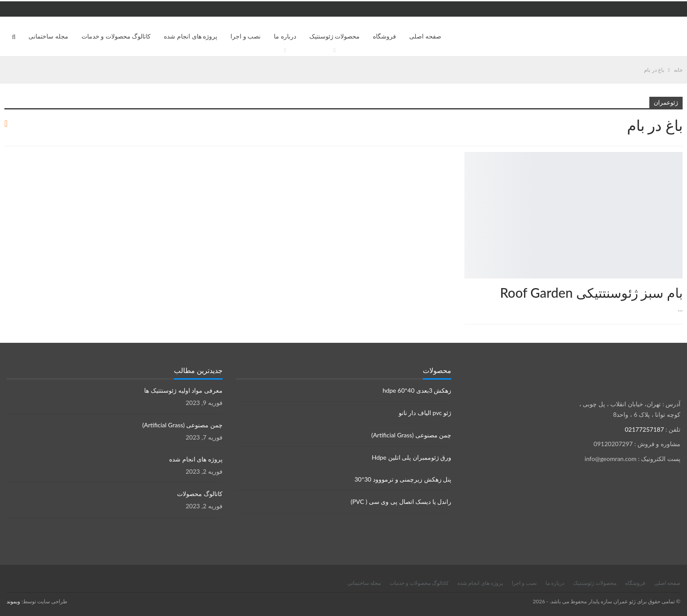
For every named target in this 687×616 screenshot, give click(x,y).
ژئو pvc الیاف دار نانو (425, 413)
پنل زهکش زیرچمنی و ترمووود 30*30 (403, 479)
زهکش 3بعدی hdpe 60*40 (417, 390)
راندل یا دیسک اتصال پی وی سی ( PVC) (401, 502)
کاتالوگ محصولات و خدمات (116, 36)
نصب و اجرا (246, 36)
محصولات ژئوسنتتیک (680, 153)
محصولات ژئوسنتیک (335, 36)
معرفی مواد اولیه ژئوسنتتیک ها (183, 390)
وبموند (13, 601)
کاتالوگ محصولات (200, 494)
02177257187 (644, 429)
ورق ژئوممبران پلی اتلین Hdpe (411, 457)
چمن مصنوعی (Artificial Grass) (411, 435)
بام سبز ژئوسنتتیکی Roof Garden (591, 292)
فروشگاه (384, 36)
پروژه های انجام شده (191, 36)
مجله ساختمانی (48, 36)
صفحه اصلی (425, 36)
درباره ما (285, 36)
